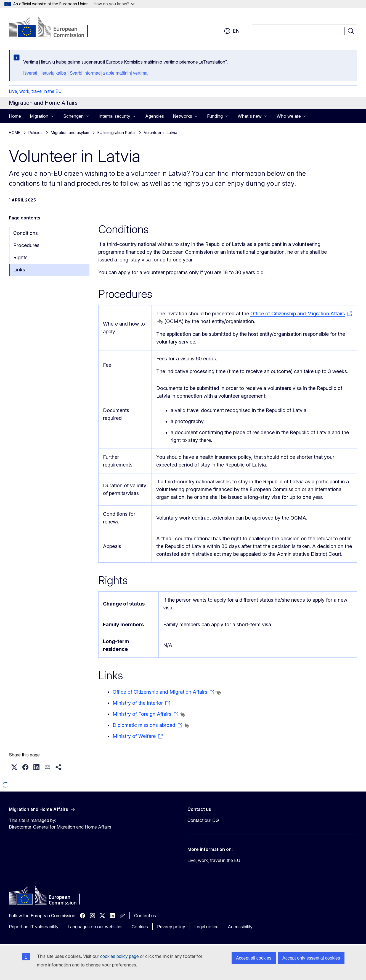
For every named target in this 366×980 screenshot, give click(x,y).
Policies (35, 133)
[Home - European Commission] (53, 28)
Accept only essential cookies (311, 958)
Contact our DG (203, 820)
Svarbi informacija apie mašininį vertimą (109, 73)
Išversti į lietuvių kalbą (45, 73)
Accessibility (240, 927)
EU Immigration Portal (116, 133)
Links (19, 270)
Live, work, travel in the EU (35, 91)
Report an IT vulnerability (34, 927)
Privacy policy (171, 927)
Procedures (26, 245)
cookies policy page (120, 956)
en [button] (232, 31)
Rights (20, 257)
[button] (14, 767)
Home (15, 116)
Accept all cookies (254, 958)
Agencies (155, 116)
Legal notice (206, 927)
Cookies (140, 927)
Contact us (145, 916)
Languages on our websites (95, 927)
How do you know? (114, 4)
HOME (14, 133)
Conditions (26, 233)
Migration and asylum (70, 133)
